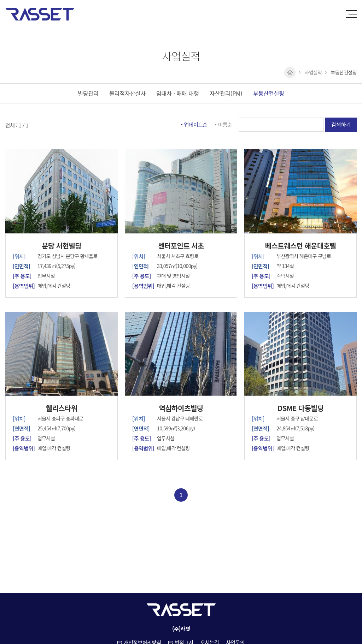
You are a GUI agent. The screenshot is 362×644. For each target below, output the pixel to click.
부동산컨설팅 (269, 93)
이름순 (225, 124)
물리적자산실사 (127, 93)
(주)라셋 (40, 14)
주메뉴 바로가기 (0, 0)
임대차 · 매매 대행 (178, 93)
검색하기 (341, 124)
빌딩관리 (88, 93)
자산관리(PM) (226, 93)
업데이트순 (196, 124)
